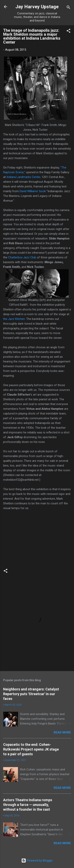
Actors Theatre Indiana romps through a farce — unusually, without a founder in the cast (28, 805)
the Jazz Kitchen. (15, 319)
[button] (68, 31)
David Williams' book (33, 191)
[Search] (68, 8)
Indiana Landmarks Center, (24, 177)
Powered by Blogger (37, 861)
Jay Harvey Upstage (37, 7)
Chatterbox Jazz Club (22, 257)
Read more (62, 732)
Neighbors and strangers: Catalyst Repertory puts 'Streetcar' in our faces (31, 694)
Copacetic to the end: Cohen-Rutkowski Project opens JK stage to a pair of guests (31, 749)
